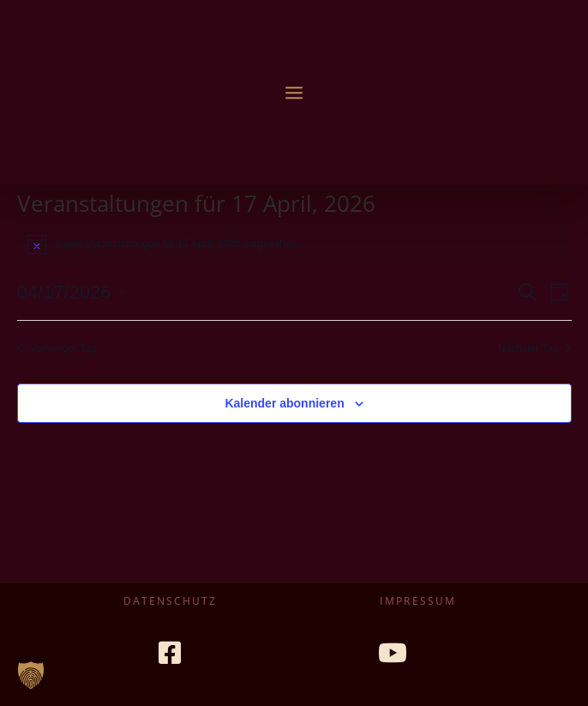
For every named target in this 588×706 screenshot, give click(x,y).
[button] (31, 675)
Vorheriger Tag (57, 348)
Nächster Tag (534, 348)
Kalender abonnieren (284, 403)
